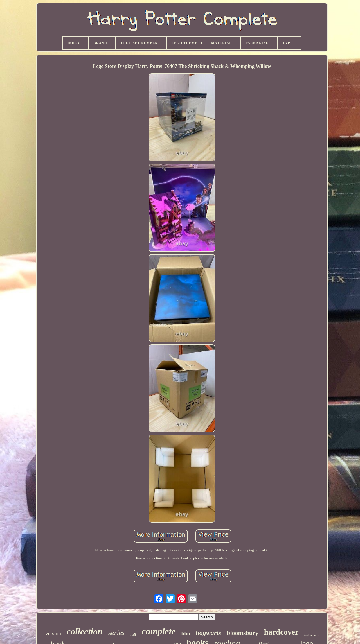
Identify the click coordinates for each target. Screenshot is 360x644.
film (186, 634)
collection (85, 631)
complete (159, 631)
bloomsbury (242, 633)
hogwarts (209, 633)
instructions (311, 635)
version (53, 633)
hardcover (281, 632)
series (116, 633)
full (133, 634)
